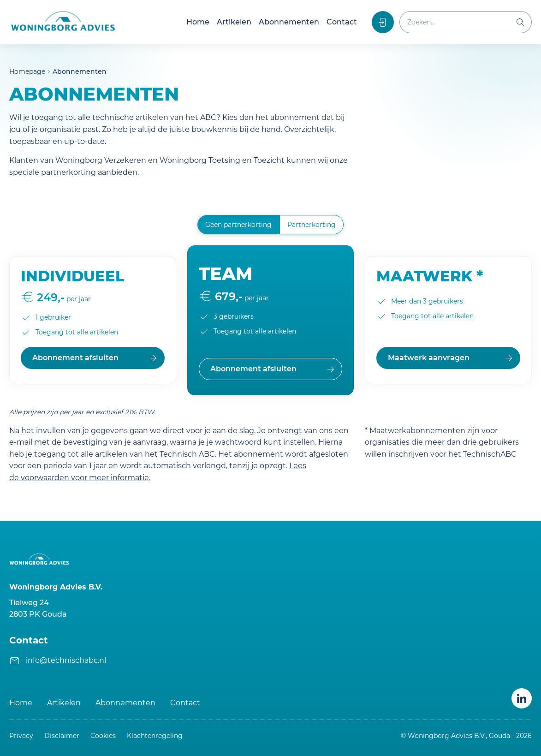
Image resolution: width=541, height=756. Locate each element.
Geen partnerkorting (238, 225)
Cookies (103, 736)
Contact (342, 22)
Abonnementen (289, 22)
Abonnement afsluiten (75, 358)
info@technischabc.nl (66, 660)
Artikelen (234, 22)
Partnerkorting (312, 225)
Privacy (21, 736)
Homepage (27, 71)
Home (198, 22)
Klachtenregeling (155, 736)
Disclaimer (62, 736)
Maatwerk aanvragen (429, 358)
